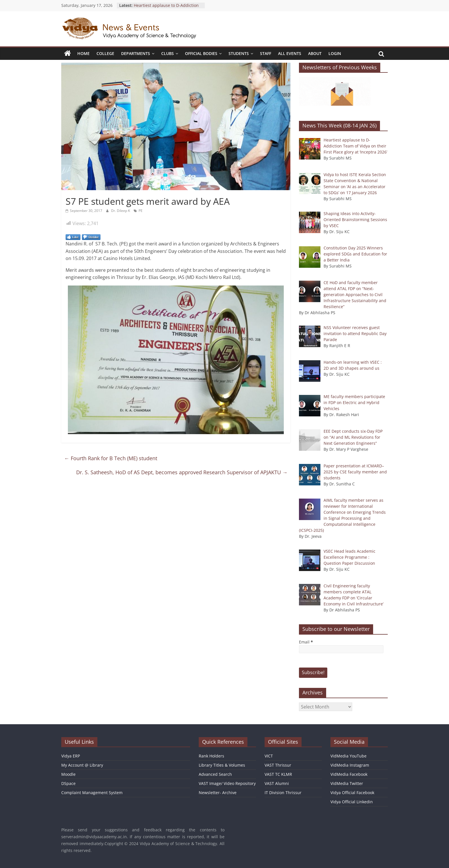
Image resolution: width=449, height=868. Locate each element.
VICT (269, 756)
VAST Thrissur (278, 765)
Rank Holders (211, 756)
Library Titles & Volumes (222, 765)
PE (141, 211)
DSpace (68, 783)
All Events (290, 53)
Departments (136, 53)
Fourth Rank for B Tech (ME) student (111, 458)
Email (306, 642)
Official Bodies (201, 53)
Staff (266, 53)
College (105, 53)
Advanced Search (215, 774)
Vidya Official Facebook (352, 793)
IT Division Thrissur (283, 793)
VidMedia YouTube (348, 756)
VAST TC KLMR (278, 774)
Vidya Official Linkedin (352, 802)
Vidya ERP (71, 756)
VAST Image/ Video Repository (227, 783)
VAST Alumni (277, 783)
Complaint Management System (92, 793)
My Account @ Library (82, 765)
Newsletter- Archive (218, 793)
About (315, 53)
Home (83, 53)
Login (335, 53)
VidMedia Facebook (349, 774)
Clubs (168, 53)
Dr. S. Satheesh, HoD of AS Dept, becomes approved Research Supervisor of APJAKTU (182, 472)
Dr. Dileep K (121, 211)
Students (239, 53)
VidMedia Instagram (350, 765)
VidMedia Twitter (347, 783)
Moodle (68, 774)
